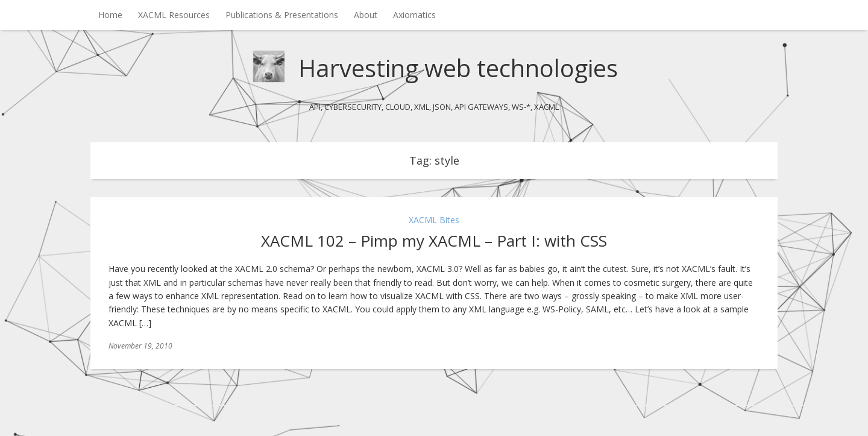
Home (110, 15)
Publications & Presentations (282, 15)
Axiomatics (414, 15)
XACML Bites (434, 220)
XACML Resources (174, 15)
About (366, 15)
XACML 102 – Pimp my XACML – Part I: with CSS (434, 241)
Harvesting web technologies (458, 68)
